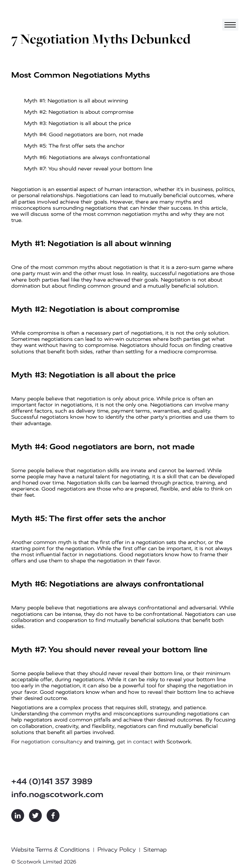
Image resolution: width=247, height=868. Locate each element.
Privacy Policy (117, 850)
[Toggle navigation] (230, 25)
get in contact (135, 742)
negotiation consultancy (52, 742)
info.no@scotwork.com (57, 794)
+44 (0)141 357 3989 (52, 782)
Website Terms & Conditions (50, 850)
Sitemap (155, 850)
